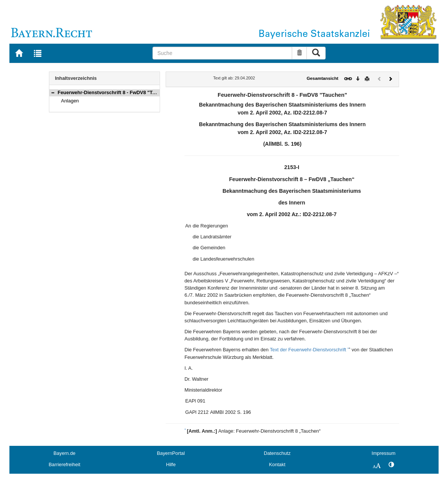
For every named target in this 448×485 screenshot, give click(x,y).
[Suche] (222, 53)
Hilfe (171, 464)
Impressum (383, 453)
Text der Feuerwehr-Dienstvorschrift (308, 350)
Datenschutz (277, 453)
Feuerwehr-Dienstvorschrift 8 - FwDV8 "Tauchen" (115, 92)
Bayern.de (64, 453)
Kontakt (277, 464)
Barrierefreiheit (64, 464)
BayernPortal (171, 453)
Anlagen (70, 101)
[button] (53, 92)
